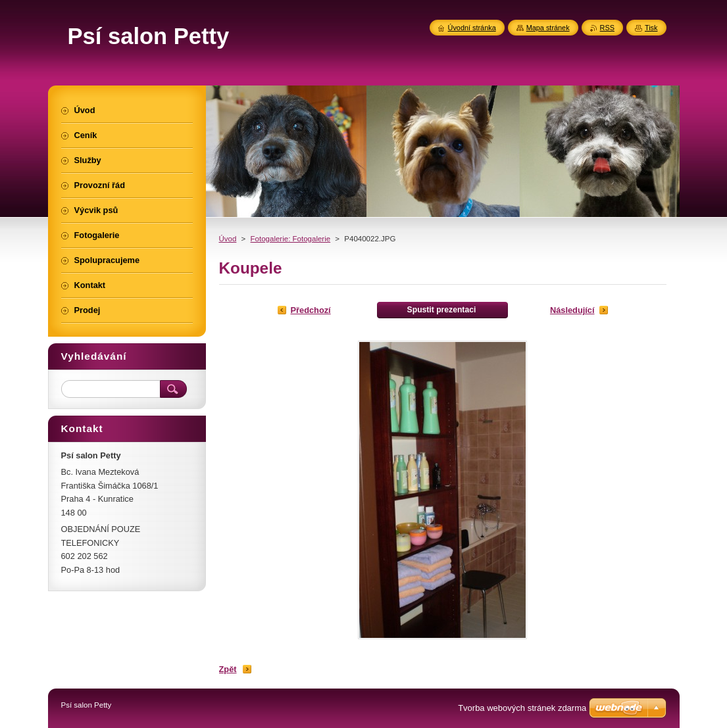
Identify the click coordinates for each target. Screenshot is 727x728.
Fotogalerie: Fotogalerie (291, 239)
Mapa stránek (548, 28)
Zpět (228, 669)
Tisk (651, 28)
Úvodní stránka (472, 28)
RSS (607, 28)
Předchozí (311, 310)
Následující (572, 310)
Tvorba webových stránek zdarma (522, 708)
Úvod (228, 239)
